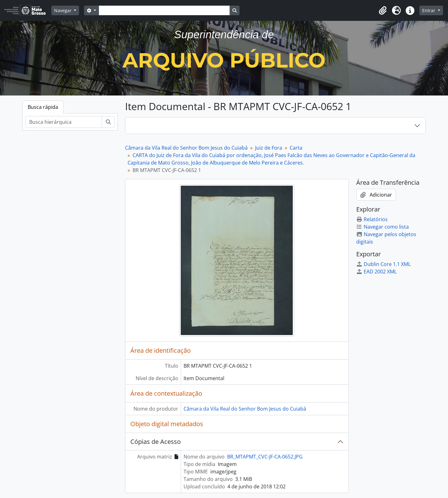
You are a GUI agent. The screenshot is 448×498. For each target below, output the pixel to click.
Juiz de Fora (269, 148)
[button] (383, 11)
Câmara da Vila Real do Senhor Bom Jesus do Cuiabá (186, 148)
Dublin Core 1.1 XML (383, 264)
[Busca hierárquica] (64, 122)
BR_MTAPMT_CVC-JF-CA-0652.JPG (265, 457)
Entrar (429, 10)
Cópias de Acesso (156, 442)
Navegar (63, 10)
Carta (296, 148)
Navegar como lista (383, 227)
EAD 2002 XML (376, 272)
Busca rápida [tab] (43, 107)
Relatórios (372, 219)
